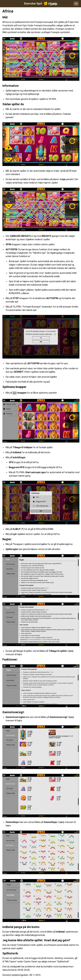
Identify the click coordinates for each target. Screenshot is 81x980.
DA (76, 4)
